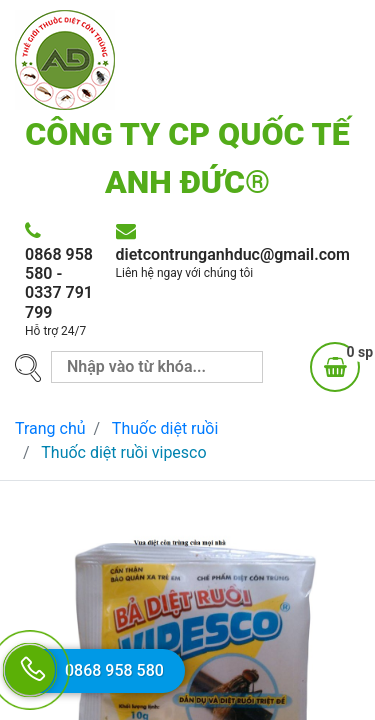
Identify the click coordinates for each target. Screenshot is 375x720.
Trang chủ (50, 428)
